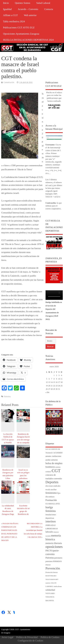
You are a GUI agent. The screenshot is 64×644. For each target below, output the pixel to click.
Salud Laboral (43, 3)
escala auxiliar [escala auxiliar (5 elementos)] (51, 490)
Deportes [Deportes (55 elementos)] (52, 482)
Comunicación (9, 82)
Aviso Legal (7, 637)
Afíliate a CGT (10, 15)
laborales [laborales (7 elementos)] (49, 532)
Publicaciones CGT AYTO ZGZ (19, 28)
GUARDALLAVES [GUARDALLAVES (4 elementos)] (53, 504)
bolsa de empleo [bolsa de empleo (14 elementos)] (54, 463)
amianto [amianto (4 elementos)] (48, 456)
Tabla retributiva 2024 (14, 22)
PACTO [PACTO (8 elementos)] (49, 551)
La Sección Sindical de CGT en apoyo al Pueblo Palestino (8, 440)
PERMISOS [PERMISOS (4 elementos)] (57, 561)
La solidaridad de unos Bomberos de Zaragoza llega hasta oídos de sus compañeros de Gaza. (8, 514)
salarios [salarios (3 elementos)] (48, 583)
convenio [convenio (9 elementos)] (58, 479)
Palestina (7, 396)
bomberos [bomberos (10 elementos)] (50, 467)
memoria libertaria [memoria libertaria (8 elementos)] (54, 543)
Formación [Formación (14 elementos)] (51, 500)
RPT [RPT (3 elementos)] (57, 579)
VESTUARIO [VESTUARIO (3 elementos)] (50, 593)
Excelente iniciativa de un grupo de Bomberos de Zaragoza (23, 511)
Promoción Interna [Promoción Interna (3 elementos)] (52, 572)
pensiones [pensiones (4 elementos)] (49, 561)
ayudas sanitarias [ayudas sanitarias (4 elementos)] (52, 460)
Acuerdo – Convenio (28, 9)
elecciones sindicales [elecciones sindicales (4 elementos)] (53, 486)
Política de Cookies (50, 637)
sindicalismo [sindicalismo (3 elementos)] (58, 586)
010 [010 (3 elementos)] (47, 449)
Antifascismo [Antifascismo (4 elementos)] (57, 456)
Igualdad (7, 9)
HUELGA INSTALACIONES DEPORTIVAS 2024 (28, 40)
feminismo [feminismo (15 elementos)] (51, 493)
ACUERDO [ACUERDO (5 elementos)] (58, 453)
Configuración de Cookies (31, 641)
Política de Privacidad (27, 637)
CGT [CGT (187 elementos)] (56, 471)
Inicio (6, 3)
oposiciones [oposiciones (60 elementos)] (54, 547)
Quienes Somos (23, 3)
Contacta (49, 9)
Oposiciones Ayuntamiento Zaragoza (21, 34)
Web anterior (30, 15)
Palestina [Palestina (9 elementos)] (50, 558)
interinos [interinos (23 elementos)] (51, 521)
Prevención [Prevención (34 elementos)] (53, 568)
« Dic (48, 392)
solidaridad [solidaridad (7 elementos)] (50, 590)
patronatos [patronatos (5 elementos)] (58, 558)
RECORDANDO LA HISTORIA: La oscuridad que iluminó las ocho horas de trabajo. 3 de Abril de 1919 (33, 530)
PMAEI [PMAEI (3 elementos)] (48, 565)
